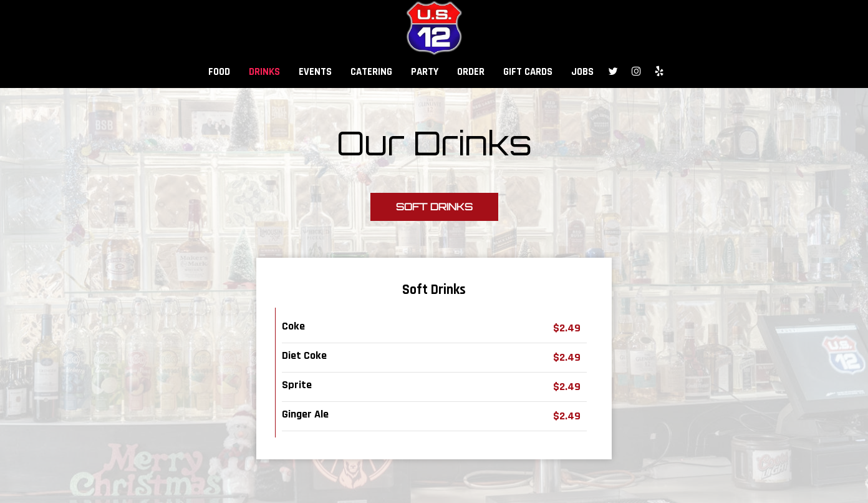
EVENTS (315, 72)
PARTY (425, 72)
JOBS (582, 72)
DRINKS (264, 72)
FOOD (219, 72)
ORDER (471, 72)
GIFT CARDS (528, 72)
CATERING (371, 72)
